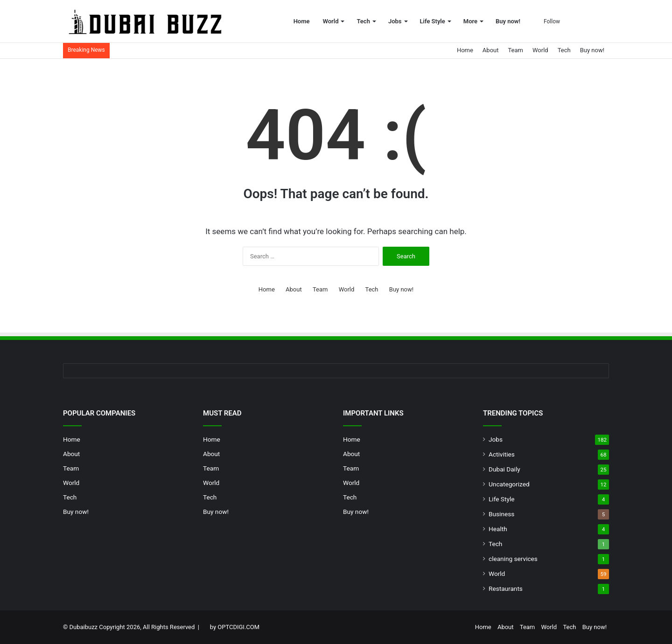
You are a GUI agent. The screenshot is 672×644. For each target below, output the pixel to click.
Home (302, 21)
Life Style (433, 21)
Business (501, 514)
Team (515, 50)
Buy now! (508, 21)
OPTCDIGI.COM (238, 627)
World (331, 21)
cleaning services (513, 559)
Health (498, 529)
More (470, 21)
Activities (502, 454)
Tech (363, 21)
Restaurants (506, 589)
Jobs (395, 21)
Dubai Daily (504, 469)
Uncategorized (509, 484)
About (491, 50)
